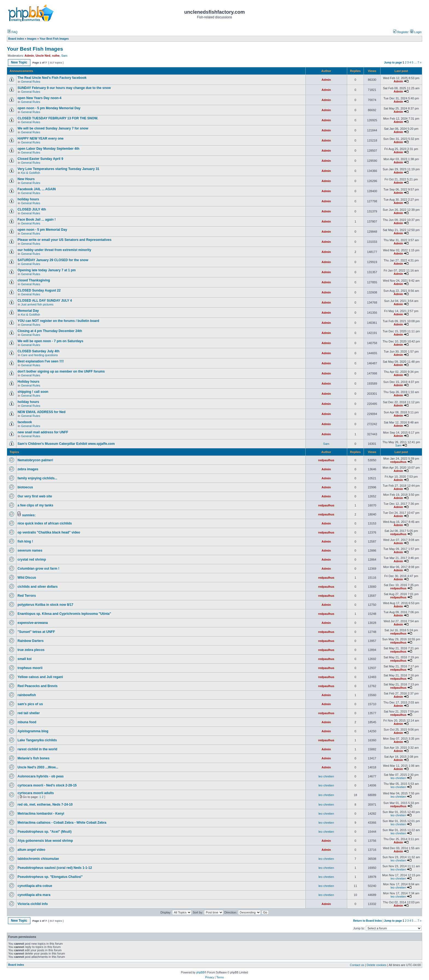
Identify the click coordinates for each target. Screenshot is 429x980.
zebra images (28, 469)
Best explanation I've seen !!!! (41, 361)
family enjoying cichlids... (37, 478)
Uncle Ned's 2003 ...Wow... (38, 767)
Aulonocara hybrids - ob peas (41, 776)
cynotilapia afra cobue (35, 886)
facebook (25, 422)
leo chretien (326, 776)
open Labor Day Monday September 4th (48, 149)
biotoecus (25, 487)
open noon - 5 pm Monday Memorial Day (49, 108)
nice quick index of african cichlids (45, 523)
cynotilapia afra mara (34, 895)
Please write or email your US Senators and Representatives (64, 240)
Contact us (357, 965)
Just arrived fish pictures (37, 304)
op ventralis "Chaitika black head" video (49, 532)
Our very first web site (35, 496)
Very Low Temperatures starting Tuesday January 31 (58, 169)
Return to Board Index (368, 921)
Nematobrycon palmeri (35, 460)
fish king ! (25, 541)
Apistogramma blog (33, 731)
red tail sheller (29, 713)
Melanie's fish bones (34, 758)
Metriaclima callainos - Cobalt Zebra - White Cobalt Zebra (62, 823)
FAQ (12, 32)
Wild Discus (27, 578)
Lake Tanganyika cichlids (37, 740)
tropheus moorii (30, 668)
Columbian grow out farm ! (38, 569)
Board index (16, 965)
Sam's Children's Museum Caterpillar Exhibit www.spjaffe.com (66, 444)
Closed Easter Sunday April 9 (40, 159)
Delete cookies (376, 965)
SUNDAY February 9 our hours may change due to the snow (64, 88)
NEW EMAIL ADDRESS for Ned (41, 412)
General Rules (31, 82)
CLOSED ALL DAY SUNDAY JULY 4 (45, 301)
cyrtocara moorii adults (36, 793)
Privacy (210, 977)
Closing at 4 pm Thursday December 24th (52, 331)
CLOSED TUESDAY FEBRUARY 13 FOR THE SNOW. (58, 118)
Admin (29, 56)
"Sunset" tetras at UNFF (36, 632)
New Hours (26, 179)
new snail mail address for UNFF (43, 432)
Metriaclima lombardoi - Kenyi (41, 814)
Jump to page (393, 63)
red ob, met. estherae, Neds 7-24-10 (45, 805)
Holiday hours (28, 382)
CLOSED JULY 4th (32, 209)
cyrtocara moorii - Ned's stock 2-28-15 (47, 785)
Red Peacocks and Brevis (37, 686)
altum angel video (31, 850)
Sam (64, 56)
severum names (30, 550)
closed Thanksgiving (34, 280)
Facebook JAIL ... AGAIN (37, 189)
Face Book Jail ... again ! (37, 220)
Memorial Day (29, 311)
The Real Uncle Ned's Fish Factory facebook (52, 78)
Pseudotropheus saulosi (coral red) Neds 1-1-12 (55, 868)
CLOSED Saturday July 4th (38, 351)
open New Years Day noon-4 (40, 98)
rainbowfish (27, 695)
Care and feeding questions (40, 355)
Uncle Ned (43, 56)
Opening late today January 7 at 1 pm (47, 270)
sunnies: (29, 515)
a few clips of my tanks (35, 505)
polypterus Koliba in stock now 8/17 (45, 605)
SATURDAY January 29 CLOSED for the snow (53, 260)
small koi (24, 659)
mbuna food (27, 722)
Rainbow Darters (31, 641)
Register (401, 32)
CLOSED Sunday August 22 (39, 290)
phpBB (200, 972)
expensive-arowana (33, 623)
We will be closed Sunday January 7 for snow (53, 128)
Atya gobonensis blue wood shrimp (45, 841)
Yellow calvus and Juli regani (40, 677)
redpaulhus (326, 460)
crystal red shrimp (32, 560)
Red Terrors (27, 596)
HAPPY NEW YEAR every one (40, 139)
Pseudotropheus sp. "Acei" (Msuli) (44, 832)
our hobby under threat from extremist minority (54, 250)
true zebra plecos (31, 650)
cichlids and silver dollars (38, 587)
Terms (220, 977)
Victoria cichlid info (33, 904)
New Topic (19, 62)
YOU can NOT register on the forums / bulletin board (58, 321)
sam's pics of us (30, 704)
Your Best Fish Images (35, 49)
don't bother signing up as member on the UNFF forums (61, 371)
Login (416, 32)
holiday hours (28, 199)
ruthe (56, 56)
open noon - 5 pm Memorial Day (42, 230)
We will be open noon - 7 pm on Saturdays (50, 341)
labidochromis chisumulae (38, 859)
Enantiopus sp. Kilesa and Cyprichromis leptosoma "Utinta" (64, 614)
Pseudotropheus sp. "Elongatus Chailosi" (50, 877)
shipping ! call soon (33, 392)
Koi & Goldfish (31, 173)
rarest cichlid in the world (37, 749)
